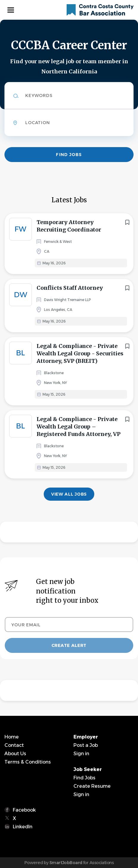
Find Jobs (69, 155)
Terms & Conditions (28, 762)
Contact (14, 745)
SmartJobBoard (66, 863)
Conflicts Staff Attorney (70, 288)
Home (12, 737)
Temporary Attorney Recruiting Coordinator (69, 226)
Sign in (81, 754)
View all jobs (69, 494)
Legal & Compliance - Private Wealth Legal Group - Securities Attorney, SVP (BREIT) (80, 353)
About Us (15, 754)
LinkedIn (23, 827)
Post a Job (86, 745)
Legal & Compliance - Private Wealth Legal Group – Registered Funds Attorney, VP (79, 427)
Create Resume (92, 786)
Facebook (24, 810)
